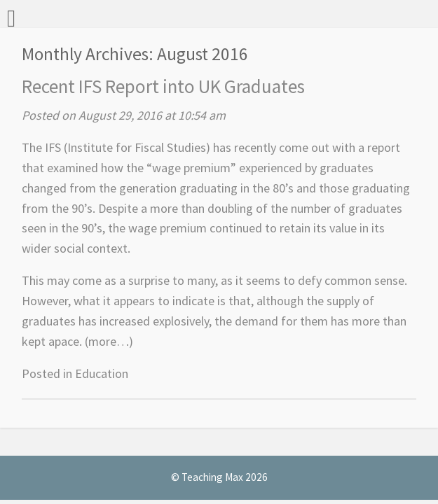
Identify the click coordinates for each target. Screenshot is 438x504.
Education (102, 373)
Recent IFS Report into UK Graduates (163, 86)
